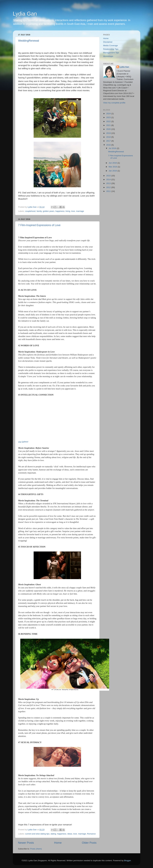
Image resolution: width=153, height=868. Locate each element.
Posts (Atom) (36, 849)
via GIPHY (23, 442)
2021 (109, 125)
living (68, 211)
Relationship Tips (111, 49)
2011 (109, 191)
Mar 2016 (113, 167)
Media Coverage (111, 46)
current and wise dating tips (37, 834)
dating (53, 834)
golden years (49, 211)
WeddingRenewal (29, 41)
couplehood (30, 211)
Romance (91, 834)
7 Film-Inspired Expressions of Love (39, 225)
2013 (109, 183)
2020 (109, 129)
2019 (109, 133)
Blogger (127, 860)
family (39, 211)
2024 (109, 114)
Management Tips (111, 53)
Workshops (108, 56)
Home (58, 843)
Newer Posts (26, 843)
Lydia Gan (25, 14)
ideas (70, 834)
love (73, 211)
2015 (109, 176)
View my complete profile (114, 103)
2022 (109, 121)
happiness (60, 211)
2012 (109, 187)
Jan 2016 (113, 171)
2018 (109, 137)
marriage (80, 211)
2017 (109, 141)
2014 (109, 179)
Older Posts (89, 843)
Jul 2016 (113, 148)
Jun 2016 (113, 163)
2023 (109, 117)
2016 (109, 145)
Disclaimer (108, 42)
